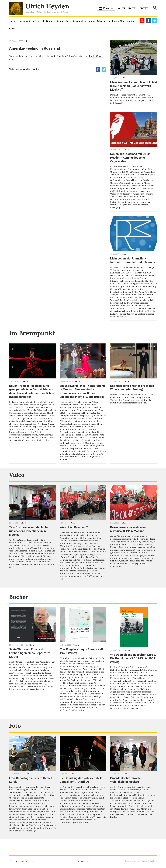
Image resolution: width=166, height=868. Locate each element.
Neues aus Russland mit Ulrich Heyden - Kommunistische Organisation (132, 157)
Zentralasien (127, 21)
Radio (29, 41)
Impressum (83, 861)
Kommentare (64, 21)
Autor (122, 8)
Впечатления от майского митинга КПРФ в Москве (129, 537)
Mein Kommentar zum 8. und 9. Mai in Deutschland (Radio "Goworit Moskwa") (132, 86)
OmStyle (153, 861)
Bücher (20, 605)
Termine (108, 8)
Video (18, 483)
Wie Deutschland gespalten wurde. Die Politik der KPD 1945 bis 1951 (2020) (133, 666)
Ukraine (102, 21)
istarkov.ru (136, 861)
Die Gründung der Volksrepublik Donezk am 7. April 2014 (82, 788)
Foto (16, 734)
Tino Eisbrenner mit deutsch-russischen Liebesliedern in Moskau (30, 539)
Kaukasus (113, 21)
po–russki (24, 21)
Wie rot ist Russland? (75, 536)
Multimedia (48, 21)
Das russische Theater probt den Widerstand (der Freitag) (133, 393)
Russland (78, 21)
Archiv (131, 8)
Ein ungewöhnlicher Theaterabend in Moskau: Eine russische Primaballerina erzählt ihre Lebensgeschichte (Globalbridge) (82, 398)
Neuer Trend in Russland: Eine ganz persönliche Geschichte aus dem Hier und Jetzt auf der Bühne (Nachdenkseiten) (32, 396)
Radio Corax (96, 56)
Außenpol (90, 21)
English (36, 21)
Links (12, 28)
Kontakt (143, 8)
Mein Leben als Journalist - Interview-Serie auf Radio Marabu (129, 261)
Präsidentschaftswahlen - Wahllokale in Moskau (128, 788)
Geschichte (30, 653)
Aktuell (13, 21)
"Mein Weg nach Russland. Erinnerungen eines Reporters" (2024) (31, 661)
